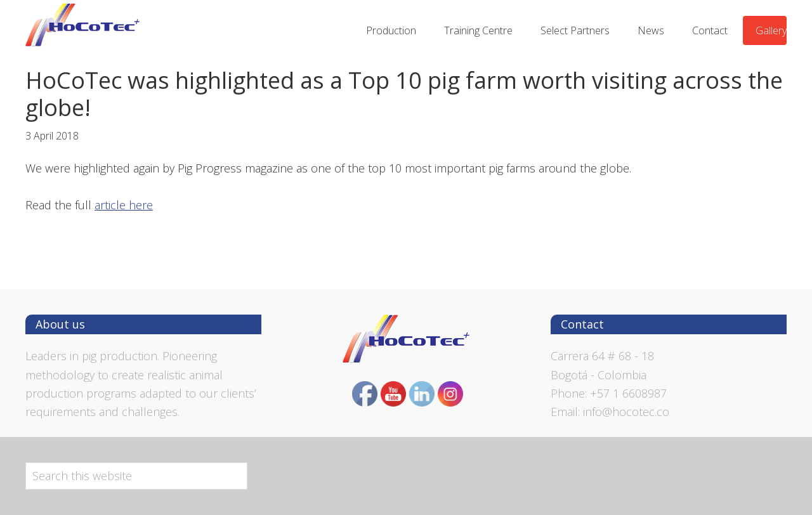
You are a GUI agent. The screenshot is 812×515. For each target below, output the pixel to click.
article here (124, 205)
